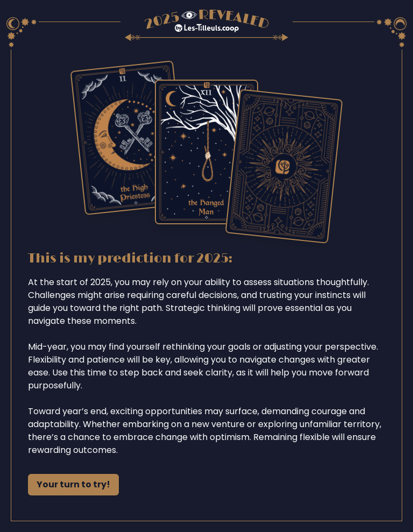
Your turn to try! (73, 484)
